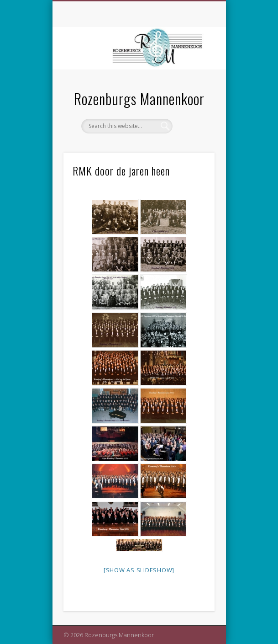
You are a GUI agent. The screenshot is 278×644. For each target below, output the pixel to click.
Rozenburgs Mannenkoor (139, 98)
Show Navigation (192, 82)
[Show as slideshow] (139, 570)
